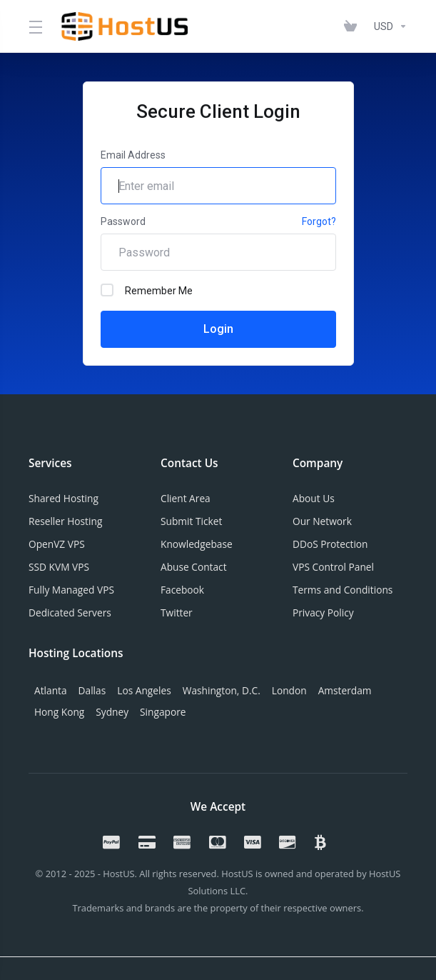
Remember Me (147, 290)
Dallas (92, 690)
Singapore (163, 712)
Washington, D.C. (222, 690)
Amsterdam (345, 690)
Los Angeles (144, 690)
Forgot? (319, 221)
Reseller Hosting (65, 521)
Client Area (186, 498)
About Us (314, 498)
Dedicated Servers (70, 612)
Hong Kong (59, 712)
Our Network (322, 521)
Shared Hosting (64, 498)
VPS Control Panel (333, 567)
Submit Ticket (191, 521)
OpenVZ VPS (57, 544)
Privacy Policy (323, 612)
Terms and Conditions (343, 590)
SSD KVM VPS (59, 567)
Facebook (182, 590)
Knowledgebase (197, 544)
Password (123, 221)
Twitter (177, 612)
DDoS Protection (330, 544)
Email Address (133, 155)
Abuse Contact (194, 567)
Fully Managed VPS (71, 590)
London (289, 690)
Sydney (112, 712)
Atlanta (51, 690)
